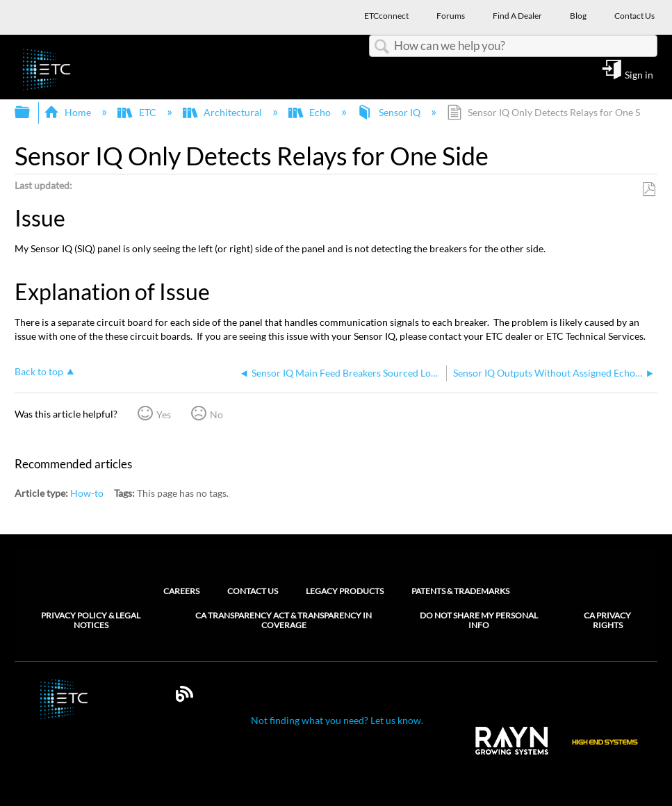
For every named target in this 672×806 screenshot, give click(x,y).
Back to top (39, 371)
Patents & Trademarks (460, 591)
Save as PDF (649, 189)
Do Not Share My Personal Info (479, 620)
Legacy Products (345, 591)
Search (382, 47)
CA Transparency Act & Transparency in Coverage (284, 620)
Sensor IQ (390, 112)
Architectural (223, 112)
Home (68, 112)
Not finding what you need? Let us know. (337, 720)
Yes (164, 414)
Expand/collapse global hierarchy (31, 113)
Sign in (639, 74)
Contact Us (253, 591)
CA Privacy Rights (607, 620)
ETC (138, 112)
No (216, 414)
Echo (311, 112)
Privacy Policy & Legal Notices (91, 620)
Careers (181, 591)
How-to (87, 493)
